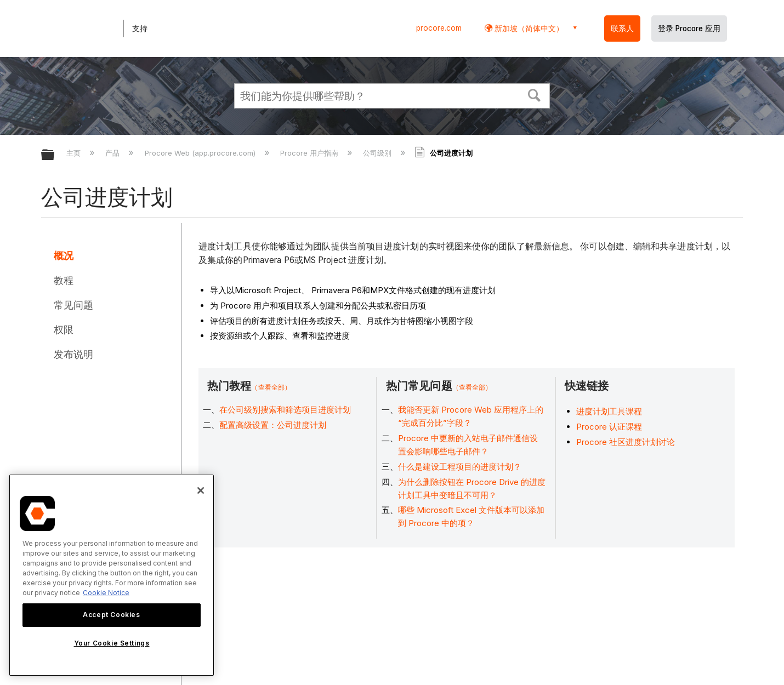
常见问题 (73, 305)
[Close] (201, 490)
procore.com (439, 28)
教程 (64, 280)
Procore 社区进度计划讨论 (626, 442)
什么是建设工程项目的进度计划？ (460, 467)
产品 (113, 153)
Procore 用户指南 (310, 153)
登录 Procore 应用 (689, 28)
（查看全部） (271, 387)
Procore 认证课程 (609, 427)
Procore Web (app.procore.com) (201, 153)
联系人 (622, 28)
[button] (535, 94)
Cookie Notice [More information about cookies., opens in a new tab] (106, 593)
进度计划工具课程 (609, 411)
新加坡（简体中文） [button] (528, 28)
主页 (75, 153)
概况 (64, 256)
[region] (112, 575)
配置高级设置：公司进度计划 (273, 425)
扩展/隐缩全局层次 (55, 155)
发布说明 (73, 354)
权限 (64, 330)
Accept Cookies (111, 615)
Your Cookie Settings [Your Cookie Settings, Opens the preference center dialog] (112, 643)
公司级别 (378, 153)
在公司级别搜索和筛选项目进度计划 (285, 410)
